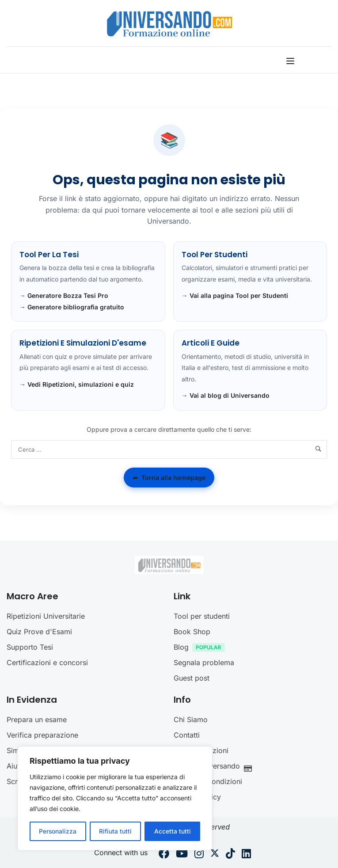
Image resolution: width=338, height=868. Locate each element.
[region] (115, 799)
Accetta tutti (173, 831)
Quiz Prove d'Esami (39, 632)
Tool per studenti (202, 616)
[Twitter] (215, 855)
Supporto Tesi (30, 647)
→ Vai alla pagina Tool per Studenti (235, 295)
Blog (201, 648)
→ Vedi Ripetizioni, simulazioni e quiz (77, 384)
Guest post (192, 678)
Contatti (187, 735)
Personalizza (58, 831)
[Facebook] (164, 855)
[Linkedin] (246, 855)
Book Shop (192, 632)
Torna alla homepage (169, 478)
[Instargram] (199, 855)
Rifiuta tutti (115, 831)
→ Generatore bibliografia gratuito (72, 307)
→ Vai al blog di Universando (226, 395)
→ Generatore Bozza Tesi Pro (64, 295)
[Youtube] (182, 855)
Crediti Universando (215, 767)
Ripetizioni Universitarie (46, 616)
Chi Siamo (191, 720)
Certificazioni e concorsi (47, 662)
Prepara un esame (37, 720)
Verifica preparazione (42, 735)
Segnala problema (204, 662)
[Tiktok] (230, 855)
